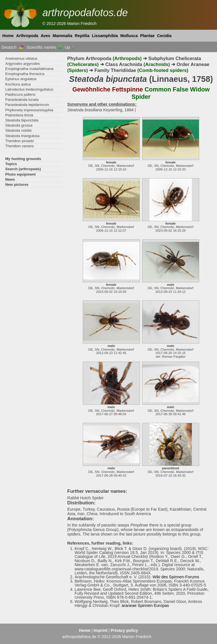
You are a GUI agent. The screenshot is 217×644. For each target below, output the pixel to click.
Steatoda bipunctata (22, 120)
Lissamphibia (105, 36)
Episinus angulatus (21, 79)
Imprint (100, 630)
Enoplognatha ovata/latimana (29, 69)
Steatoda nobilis (18, 130)
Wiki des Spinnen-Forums (176, 577)
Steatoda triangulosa (22, 136)
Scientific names (44, 47)
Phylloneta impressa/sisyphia (29, 110)
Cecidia (164, 36)
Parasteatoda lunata (22, 100)
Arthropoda (27, 36)
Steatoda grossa (19, 125)
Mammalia (62, 36)
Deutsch (13, 47)
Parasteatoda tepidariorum (27, 105)
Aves (45, 36)
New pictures (17, 185)
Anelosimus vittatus (21, 58)
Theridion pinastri (19, 141)
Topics (11, 164)
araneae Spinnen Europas (145, 605)
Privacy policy (124, 630)
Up (69, 47)
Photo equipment (20, 174)
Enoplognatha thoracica (25, 74)
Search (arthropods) (23, 169)
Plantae (147, 36)
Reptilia (82, 36)
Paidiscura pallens (20, 94)
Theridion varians (19, 146)
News (10, 179)
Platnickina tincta (19, 115)
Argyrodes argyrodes (22, 64)
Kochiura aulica (18, 84)
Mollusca (129, 36)
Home (8, 36)
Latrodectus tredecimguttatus (29, 89)
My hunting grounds (23, 159)
